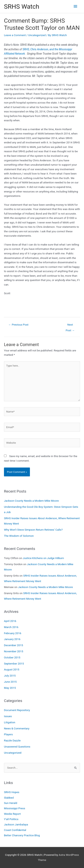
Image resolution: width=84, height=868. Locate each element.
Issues (8, 716)
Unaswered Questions (17, 747)
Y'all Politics (11, 819)
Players (8, 734)
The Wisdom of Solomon (19, 536)
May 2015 (10, 688)
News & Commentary (17, 728)
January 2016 (12, 639)
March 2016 (11, 627)
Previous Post (19, 325)
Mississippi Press (15, 808)
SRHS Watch (22, 7)
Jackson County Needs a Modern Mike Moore (31, 501)
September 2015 (14, 664)
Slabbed (9, 798)
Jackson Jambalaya (16, 824)
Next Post (70, 326)
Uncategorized (37, 35)
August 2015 (12, 669)
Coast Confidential (15, 830)
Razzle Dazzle (12, 740)
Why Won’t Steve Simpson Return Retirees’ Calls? (33, 530)
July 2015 (10, 676)
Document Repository (17, 710)
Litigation (10, 722)
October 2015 (12, 657)
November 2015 (14, 651)
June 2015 (10, 682)
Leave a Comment (15, 35)
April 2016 (10, 621)
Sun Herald (10, 803)
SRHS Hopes (12, 792)
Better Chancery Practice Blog (22, 835)
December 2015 (13, 645)
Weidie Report (12, 814)
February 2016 (13, 633)
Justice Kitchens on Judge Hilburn (43, 558)
